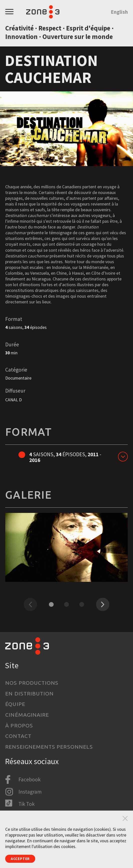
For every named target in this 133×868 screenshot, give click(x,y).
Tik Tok (27, 804)
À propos (19, 725)
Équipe (15, 704)
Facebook (30, 779)
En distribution (29, 693)
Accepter (22, 858)
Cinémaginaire (27, 715)
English (119, 12)
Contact (18, 736)
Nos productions (32, 683)
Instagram (30, 792)
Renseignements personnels (49, 747)
